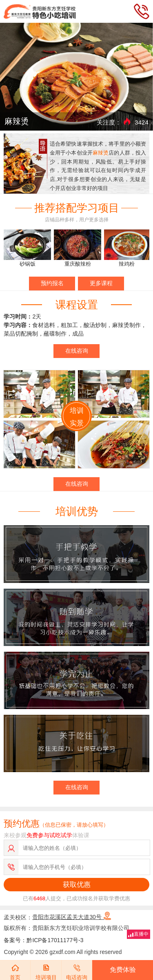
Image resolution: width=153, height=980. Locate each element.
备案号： (15, 940)
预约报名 (52, 283)
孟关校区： (57, 917)
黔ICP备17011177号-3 (55, 940)
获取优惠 (77, 885)
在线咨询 (77, 351)
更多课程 (101, 283)
